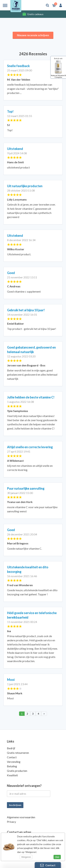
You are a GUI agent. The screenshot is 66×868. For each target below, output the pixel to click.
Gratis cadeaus (35, 14)
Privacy (11, 822)
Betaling (12, 766)
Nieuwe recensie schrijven (33, 35)
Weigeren (26, 857)
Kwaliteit (12, 775)
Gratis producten (17, 771)
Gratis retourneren (18, 753)
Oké (57, 857)
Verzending (14, 762)
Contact (12, 757)
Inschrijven (15, 805)
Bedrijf (11, 748)
